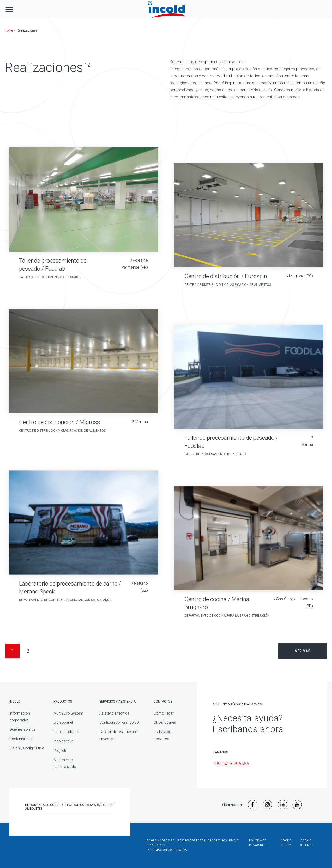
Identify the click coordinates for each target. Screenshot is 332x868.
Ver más (303, 651)
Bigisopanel (63, 722)
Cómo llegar (164, 713)
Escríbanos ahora (248, 729)
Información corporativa (167, 850)
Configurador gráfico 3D (119, 722)
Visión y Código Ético (27, 748)
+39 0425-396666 (231, 764)
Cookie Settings (307, 843)
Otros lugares (165, 722)
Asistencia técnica (114, 713)
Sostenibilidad (21, 739)
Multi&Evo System (68, 713)
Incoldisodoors (66, 732)
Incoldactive (63, 741)
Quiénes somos (23, 729)
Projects (60, 751)
